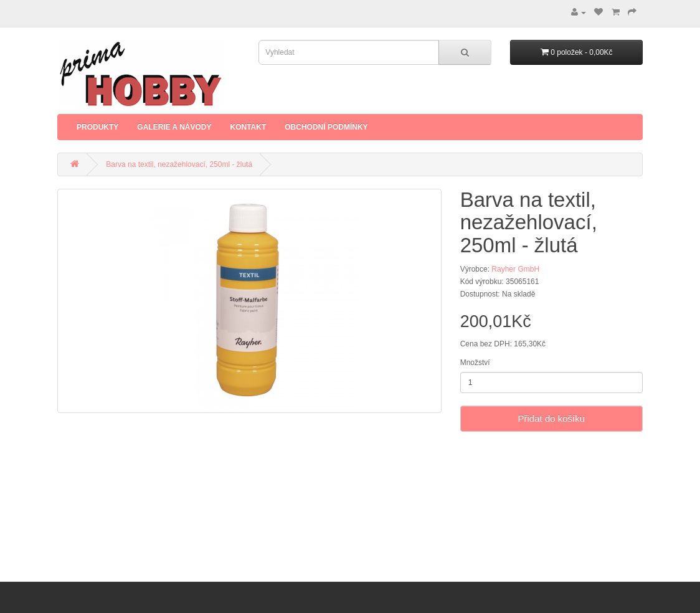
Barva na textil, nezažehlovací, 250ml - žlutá (179, 164)
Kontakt (248, 127)
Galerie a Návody (174, 127)
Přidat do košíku (552, 418)
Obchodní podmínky (326, 127)
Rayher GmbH (515, 269)
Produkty (97, 127)
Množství (475, 363)
